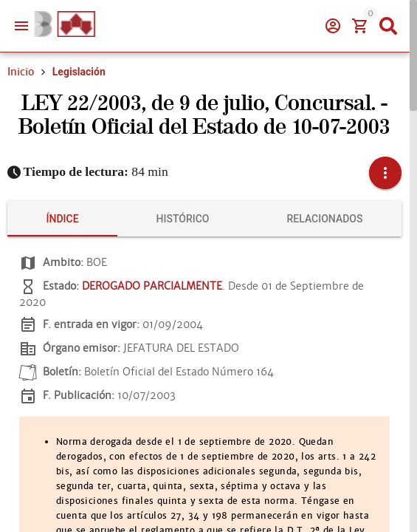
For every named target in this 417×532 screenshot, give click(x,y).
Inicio (21, 72)
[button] (385, 173)
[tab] (62, 219)
